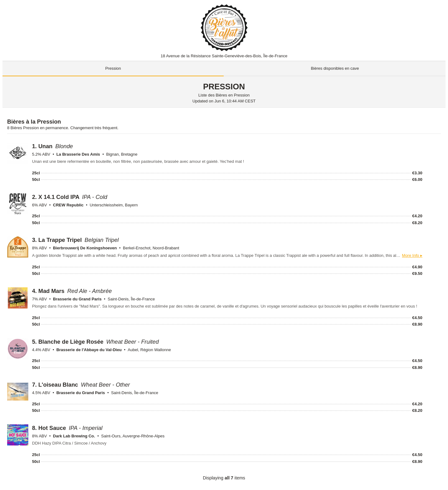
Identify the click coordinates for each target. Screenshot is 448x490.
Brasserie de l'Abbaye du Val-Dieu (89, 350)
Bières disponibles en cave (335, 68)
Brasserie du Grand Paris (77, 299)
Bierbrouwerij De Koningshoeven (85, 248)
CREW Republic (68, 205)
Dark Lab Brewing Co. (74, 436)
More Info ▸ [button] (412, 255)
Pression (113, 68)
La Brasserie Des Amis (78, 154)
